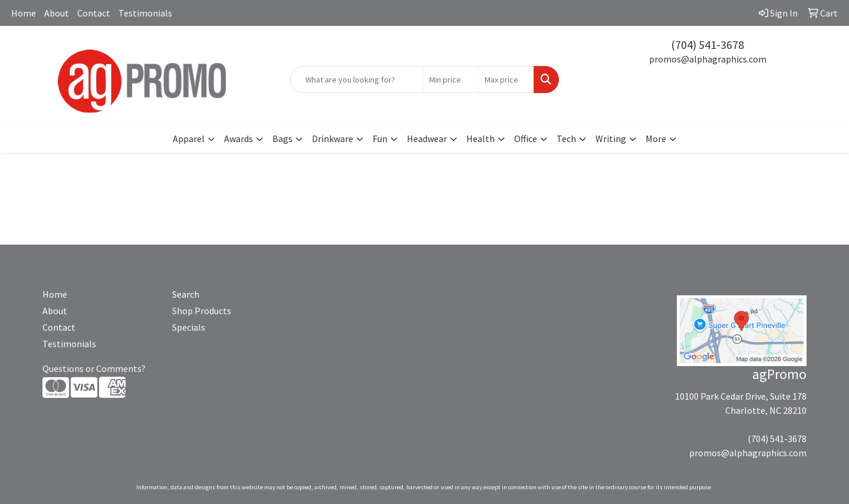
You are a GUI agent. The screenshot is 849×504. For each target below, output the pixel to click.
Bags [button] (282, 139)
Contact (94, 13)
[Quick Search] (357, 80)
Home (24, 13)
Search (186, 294)
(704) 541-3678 (707, 45)
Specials (189, 327)
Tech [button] (566, 139)
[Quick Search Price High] (506, 80)
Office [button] (526, 139)
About (57, 13)
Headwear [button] (427, 139)
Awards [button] (238, 139)
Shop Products (202, 311)
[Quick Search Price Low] (451, 80)
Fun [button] (380, 139)
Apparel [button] (189, 139)
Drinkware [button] (333, 139)
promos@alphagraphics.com (708, 59)
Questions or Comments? (94, 368)
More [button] (656, 139)
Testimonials (145, 13)
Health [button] (481, 139)
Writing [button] (611, 139)
